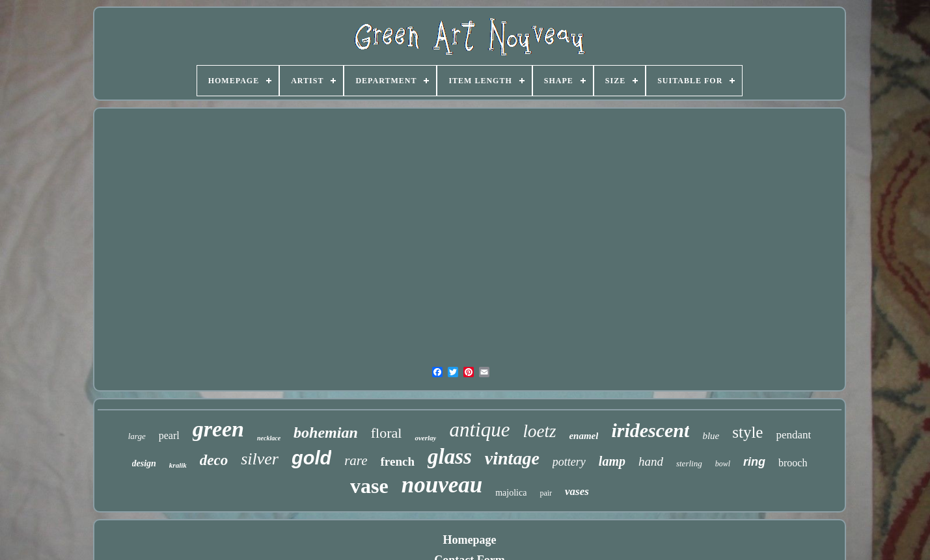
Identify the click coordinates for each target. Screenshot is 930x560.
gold (311, 458)
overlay (425, 438)
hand (651, 461)
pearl (169, 435)
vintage (512, 458)
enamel (583, 436)
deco (214, 460)
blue (711, 436)
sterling (689, 463)
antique (479, 430)
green (218, 429)
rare (356, 460)
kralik (178, 465)
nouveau (442, 485)
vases (577, 491)
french (398, 461)
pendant (793, 435)
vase (369, 486)
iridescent (650, 430)
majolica (511, 493)
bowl (723, 464)
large (137, 436)
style (747, 432)
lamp (612, 461)
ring (754, 462)
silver (260, 459)
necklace (269, 438)
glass (450, 457)
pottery (569, 462)
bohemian (326, 433)
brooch (793, 463)
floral (387, 433)
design (144, 463)
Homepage (470, 540)
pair (546, 493)
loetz (539, 431)
